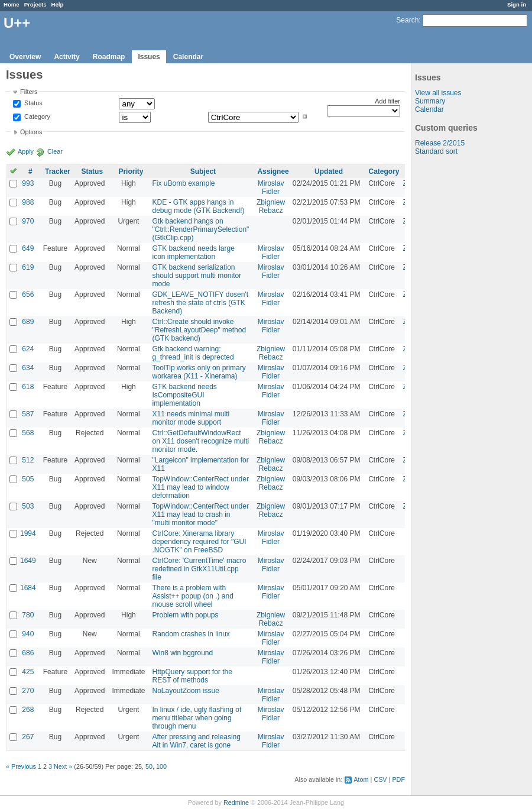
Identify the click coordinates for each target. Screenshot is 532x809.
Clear (55, 151)
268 (28, 710)
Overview (25, 57)
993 (28, 183)
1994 (28, 533)
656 (28, 295)
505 (28, 479)
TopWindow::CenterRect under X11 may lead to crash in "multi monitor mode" (200, 514)
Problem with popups (185, 615)
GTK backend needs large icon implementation (193, 253)
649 (28, 248)
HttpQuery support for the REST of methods (192, 676)
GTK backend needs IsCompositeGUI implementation (184, 395)
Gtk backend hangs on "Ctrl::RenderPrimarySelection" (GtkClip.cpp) (200, 229)
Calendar (188, 57)
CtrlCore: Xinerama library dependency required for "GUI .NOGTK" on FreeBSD (199, 542)
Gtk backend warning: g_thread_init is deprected (193, 353)
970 (28, 221)
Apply (26, 151)
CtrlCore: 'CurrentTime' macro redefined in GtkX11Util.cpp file (199, 569)
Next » (63, 766)
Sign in (517, 4)
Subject (203, 171)
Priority (131, 171)
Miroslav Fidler (271, 187)
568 (28, 433)
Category (36, 117)
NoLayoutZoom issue (185, 691)
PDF (398, 779)
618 (28, 387)
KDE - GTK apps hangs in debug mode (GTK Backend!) (198, 206)
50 (149, 766)
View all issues (438, 93)
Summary (430, 101)
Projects (35, 4)
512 (28, 460)
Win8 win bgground (182, 653)
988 (28, 202)
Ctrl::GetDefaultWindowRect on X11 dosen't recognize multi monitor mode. (200, 441)
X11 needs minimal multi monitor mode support (191, 418)
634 (28, 368)
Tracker (58, 171)
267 (28, 737)
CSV (380, 779)
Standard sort (436, 151)
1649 (28, 561)
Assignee (273, 171)
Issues (149, 57)
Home (12, 4)
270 (28, 691)
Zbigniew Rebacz (271, 206)
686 (28, 653)
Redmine (236, 802)
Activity (66, 57)
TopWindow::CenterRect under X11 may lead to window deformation (200, 487)
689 (28, 322)
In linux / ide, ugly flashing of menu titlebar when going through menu (197, 718)
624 (28, 349)
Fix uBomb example (183, 183)
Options (31, 132)
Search (407, 20)
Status (33, 103)
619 (28, 267)
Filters (29, 92)
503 (28, 506)
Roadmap (109, 57)
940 (28, 634)
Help (58, 4)
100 (161, 766)
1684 (28, 588)
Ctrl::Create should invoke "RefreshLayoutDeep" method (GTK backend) (199, 330)
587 (28, 414)
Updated (329, 171)
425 (28, 672)
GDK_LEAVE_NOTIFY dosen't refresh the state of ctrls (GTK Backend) (200, 303)
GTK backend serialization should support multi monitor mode (197, 276)
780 (28, 615)
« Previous (21, 766)
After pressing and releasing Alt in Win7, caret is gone (196, 741)
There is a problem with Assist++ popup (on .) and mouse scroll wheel (192, 596)
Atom (361, 779)
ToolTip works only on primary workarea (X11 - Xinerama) (199, 372)
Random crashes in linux (191, 634)
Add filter (387, 101)
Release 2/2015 (440, 143)
